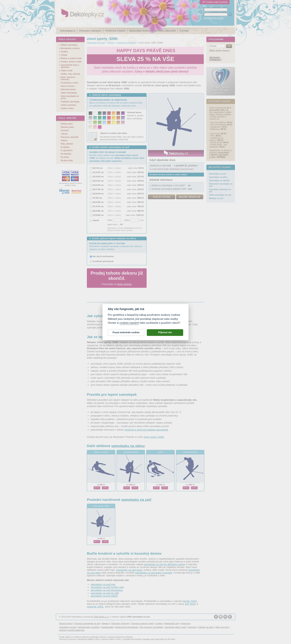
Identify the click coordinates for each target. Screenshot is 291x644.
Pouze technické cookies (126, 334)
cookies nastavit (129, 325)
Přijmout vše (165, 334)
